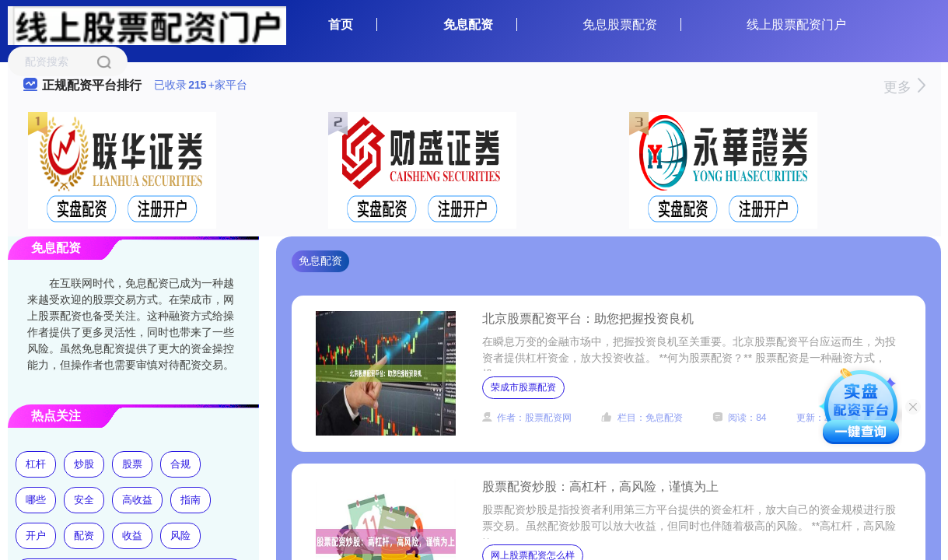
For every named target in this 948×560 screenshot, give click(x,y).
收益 (132, 535)
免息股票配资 (620, 24)
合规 (180, 464)
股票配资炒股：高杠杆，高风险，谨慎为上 (600, 486)
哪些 (36, 500)
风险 (180, 535)
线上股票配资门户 (796, 24)
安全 (84, 500)
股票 (132, 464)
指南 (191, 500)
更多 (904, 87)
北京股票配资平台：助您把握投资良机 (588, 318)
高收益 (137, 500)
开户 (36, 535)
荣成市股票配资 (523, 387)
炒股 (84, 464)
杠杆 (36, 464)
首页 (341, 24)
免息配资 (468, 24)
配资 (84, 535)
